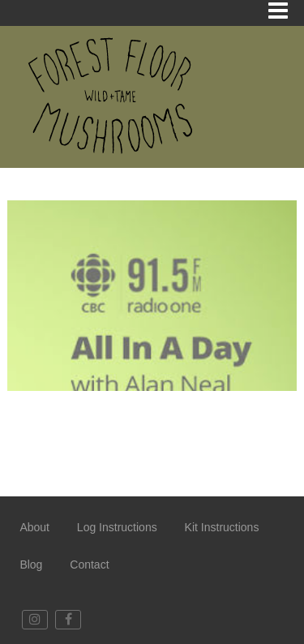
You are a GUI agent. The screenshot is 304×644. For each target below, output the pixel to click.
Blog (31, 565)
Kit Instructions (222, 527)
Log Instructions (117, 527)
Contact (89, 565)
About (34, 527)
